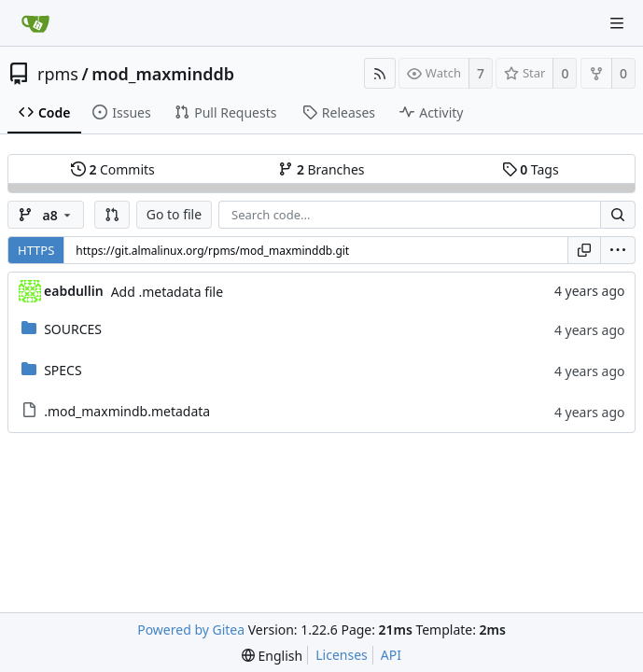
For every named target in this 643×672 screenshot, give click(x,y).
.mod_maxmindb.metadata (127, 411)
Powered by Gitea (191, 630)
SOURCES (73, 329)
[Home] (35, 23)
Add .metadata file (167, 292)
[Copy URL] (584, 250)
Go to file (174, 214)
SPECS (63, 370)
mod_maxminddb (163, 74)
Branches (321, 169)
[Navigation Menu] (617, 23)
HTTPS (36, 250)
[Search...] (618, 215)
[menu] (618, 250)
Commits (113, 169)
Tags (531, 169)
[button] (112, 215)
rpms (58, 74)
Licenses (342, 655)
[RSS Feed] (380, 73)
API (391, 655)
